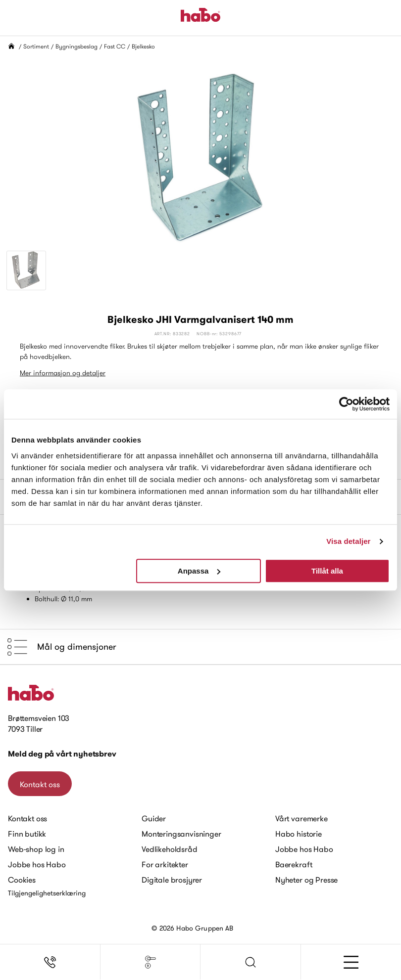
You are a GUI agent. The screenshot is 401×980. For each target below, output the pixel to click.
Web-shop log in (36, 849)
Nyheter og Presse (306, 880)
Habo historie (299, 834)
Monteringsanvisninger (181, 834)
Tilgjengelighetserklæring (47, 893)
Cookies (22, 880)
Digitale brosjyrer (172, 880)
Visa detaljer (348, 541)
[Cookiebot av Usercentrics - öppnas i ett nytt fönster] (346, 404)
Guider (154, 818)
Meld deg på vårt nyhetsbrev (62, 754)
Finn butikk (27, 834)
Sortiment (36, 46)
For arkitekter (165, 864)
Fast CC (115, 46)
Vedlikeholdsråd (170, 849)
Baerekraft (294, 864)
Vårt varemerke (301, 818)
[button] (251, 962)
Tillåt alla (327, 571)
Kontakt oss (40, 784)
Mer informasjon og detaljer (63, 373)
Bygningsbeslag (76, 46)
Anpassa (199, 571)
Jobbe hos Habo (37, 864)
